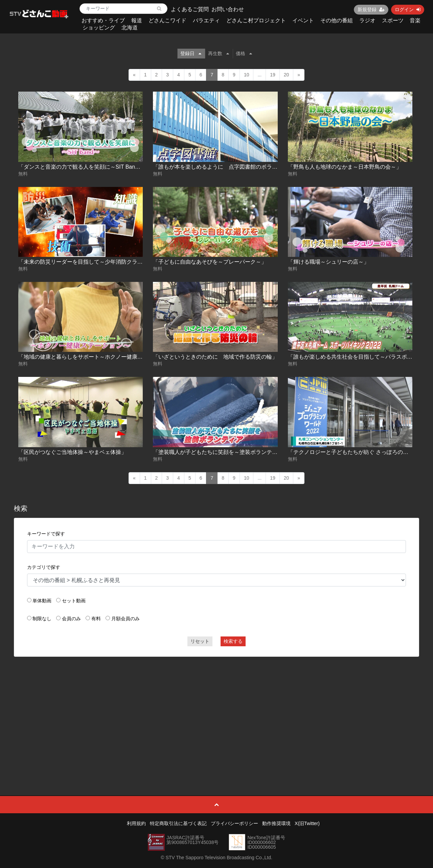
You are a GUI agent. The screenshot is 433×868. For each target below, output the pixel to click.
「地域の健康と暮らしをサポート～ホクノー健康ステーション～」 (99, 357)
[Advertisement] (217, 711)
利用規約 (136, 823)
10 (247, 75)
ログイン (408, 9)
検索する (233, 641)
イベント (303, 20)
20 (287, 75)
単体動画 (42, 601)
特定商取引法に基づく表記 (178, 823)
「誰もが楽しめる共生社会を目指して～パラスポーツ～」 (358, 357)
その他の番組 (337, 20)
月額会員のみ (126, 619)
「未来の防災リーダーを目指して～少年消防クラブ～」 (86, 262)
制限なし (42, 619)
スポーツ (393, 20)
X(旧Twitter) (307, 823)
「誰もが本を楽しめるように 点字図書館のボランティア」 (226, 167)
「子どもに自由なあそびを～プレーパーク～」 (210, 262)
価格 (244, 53)
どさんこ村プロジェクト (256, 20)
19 (273, 75)
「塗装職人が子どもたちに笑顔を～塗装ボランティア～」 (223, 452)
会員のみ (71, 619)
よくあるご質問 (190, 9)
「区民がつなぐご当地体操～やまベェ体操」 (72, 452)
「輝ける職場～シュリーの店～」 (328, 262)
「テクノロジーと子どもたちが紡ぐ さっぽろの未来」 (354, 452)
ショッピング (99, 28)
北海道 (130, 28)
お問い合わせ (228, 9)
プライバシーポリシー (234, 823)
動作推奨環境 (276, 823)
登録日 (191, 53)
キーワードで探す (46, 534)
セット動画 (74, 601)
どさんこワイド (167, 20)
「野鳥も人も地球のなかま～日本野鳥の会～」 (345, 167)
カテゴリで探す (44, 567)
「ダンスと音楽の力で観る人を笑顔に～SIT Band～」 (84, 167)
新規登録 (371, 9)
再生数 (219, 53)
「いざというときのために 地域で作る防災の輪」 (215, 357)
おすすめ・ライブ (103, 20)
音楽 (415, 20)
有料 (96, 619)
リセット (200, 641)
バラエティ (206, 20)
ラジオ (367, 20)
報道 (137, 20)
